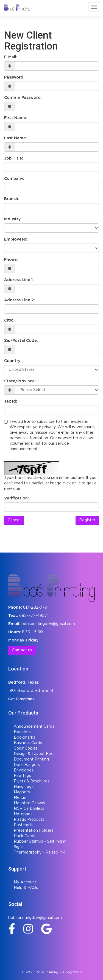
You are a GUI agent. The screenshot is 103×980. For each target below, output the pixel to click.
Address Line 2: (20, 300)
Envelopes (24, 770)
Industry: (13, 219)
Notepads (23, 814)
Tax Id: (11, 401)
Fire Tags (22, 776)
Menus (20, 798)
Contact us (22, 650)
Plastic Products (29, 820)
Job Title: (14, 158)
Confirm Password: (23, 98)
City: (9, 320)
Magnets (22, 792)
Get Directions (21, 699)
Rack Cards (24, 836)
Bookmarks (24, 738)
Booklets (22, 732)
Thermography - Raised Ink (39, 852)
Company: (14, 179)
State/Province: (20, 381)
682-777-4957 (33, 616)
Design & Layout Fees (35, 754)
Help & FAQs (26, 888)
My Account (25, 882)
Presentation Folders (34, 831)
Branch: (12, 199)
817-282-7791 (36, 608)
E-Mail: (11, 57)
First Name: (16, 118)
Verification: (16, 498)
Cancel (14, 520)
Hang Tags (24, 787)
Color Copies (26, 748)
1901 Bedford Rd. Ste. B (31, 691)
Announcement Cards (34, 727)
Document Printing (31, 759)
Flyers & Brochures (32, 781)
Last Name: (16, 138)
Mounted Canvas (29, 803)
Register (87, 520)
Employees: (16, 239)
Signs (19, 847)
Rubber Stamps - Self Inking (40, 842)
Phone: (11, 260)
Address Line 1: (19, 280)
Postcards (23, 825)
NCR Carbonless (29, 809)
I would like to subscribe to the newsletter (51, 436)
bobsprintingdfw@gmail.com (48, 624)
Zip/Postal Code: (21, 341)
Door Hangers (27, 765)
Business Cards (28, 743)
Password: (14, 77)
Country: (13, 361)
